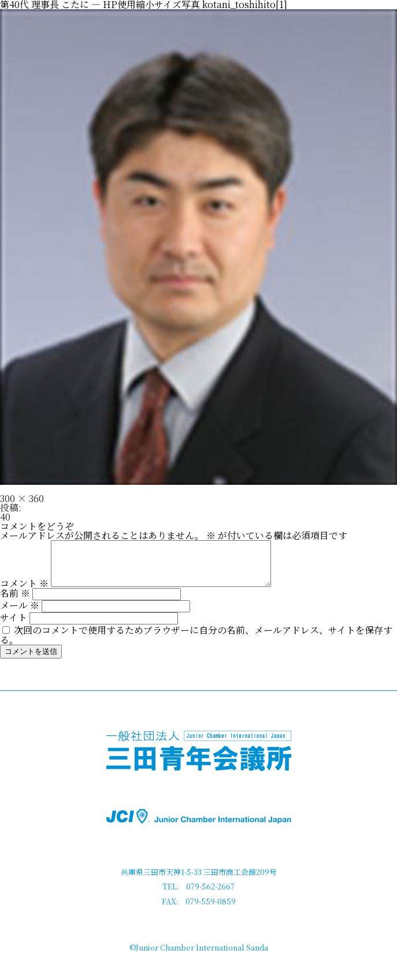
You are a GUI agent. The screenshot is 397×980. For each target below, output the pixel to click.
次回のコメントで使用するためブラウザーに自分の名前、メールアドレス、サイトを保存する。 (196, 644)
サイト (14, 626)
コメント (24, 592)
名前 (15, 602)
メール (20, 614)
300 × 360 (22, 498)
